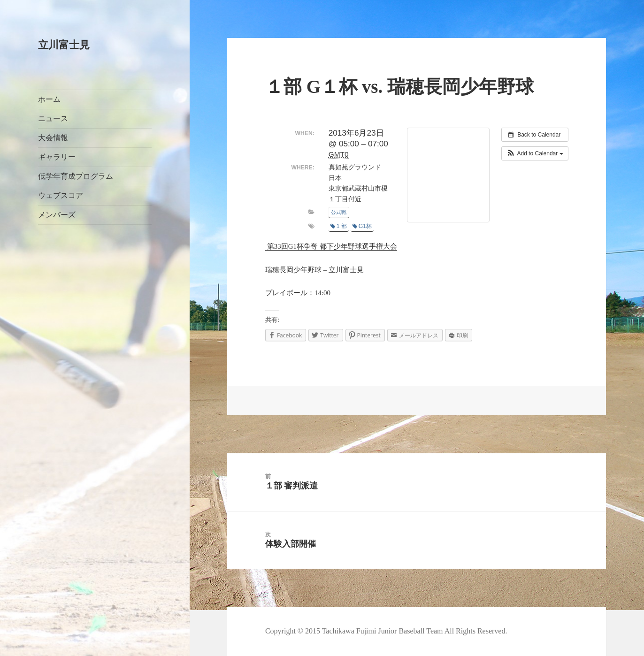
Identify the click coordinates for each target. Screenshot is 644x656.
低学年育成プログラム (76, 176)
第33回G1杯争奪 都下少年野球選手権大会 (331, 246)
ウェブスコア (61, 195)
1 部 (339, 226)
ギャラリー (57, 157)
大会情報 (53, 138)
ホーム (49, 99)
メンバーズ (57, 215)
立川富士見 (64, 45)
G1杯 (362, 226)
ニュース (53, 118)
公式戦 (339, 212)
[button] (535, 153)
